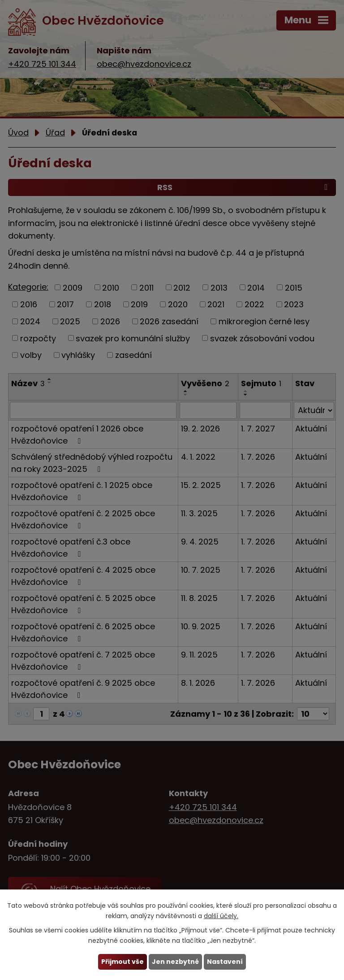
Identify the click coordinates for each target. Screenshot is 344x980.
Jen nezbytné (175, 962)
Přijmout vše (123, 962)
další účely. (221, 916)
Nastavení (225, 962)
